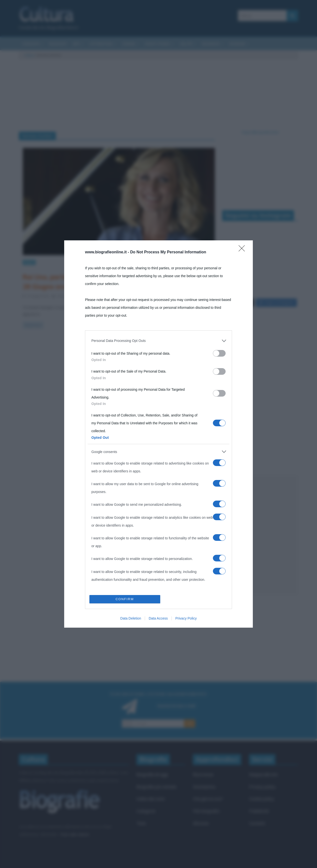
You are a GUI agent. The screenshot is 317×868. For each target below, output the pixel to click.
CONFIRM (125, 599)
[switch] (219, 353)
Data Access (158, 618)
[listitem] (158, 341)
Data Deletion (131, 618)
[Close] (243, 250)
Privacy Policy (186, 618)
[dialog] (158, 434)
